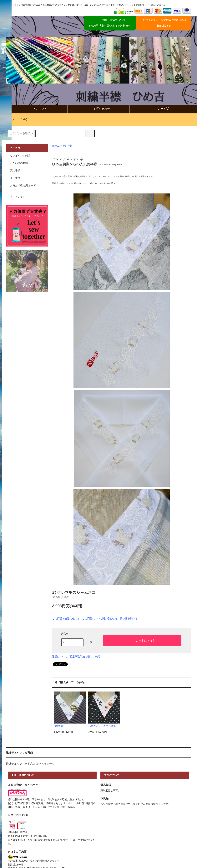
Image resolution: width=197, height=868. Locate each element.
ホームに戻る (17, 119)
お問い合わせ (98, 109)
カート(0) (160, 109)
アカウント (37, 109)
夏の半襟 (68, 146)
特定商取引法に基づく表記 (85, 656)
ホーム (56, 146)
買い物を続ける (129, 618)
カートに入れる (142, 640)
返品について (60, 656)
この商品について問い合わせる (100, 618)
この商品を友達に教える (66, 618)
